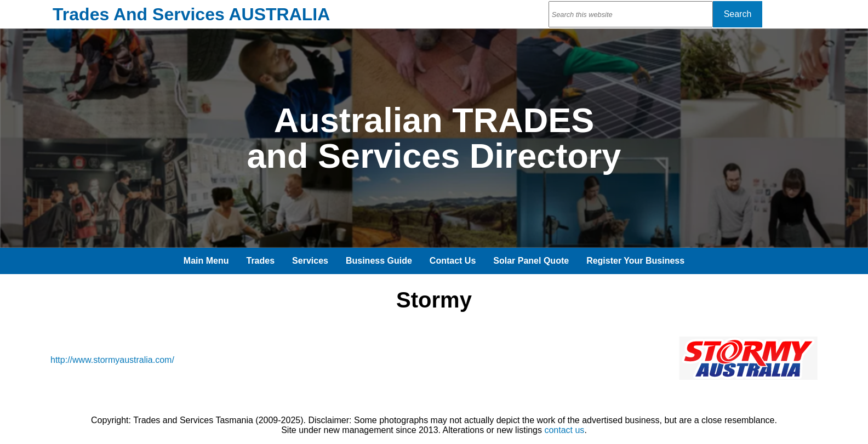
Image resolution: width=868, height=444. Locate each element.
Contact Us (453, 261)
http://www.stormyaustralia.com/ (112, 360)
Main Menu (206, 261)
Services (310, 261)
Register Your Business (635, 261)
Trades (261, 261)
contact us (564, 430)
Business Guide (379, 261)
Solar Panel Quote (531, 261)
